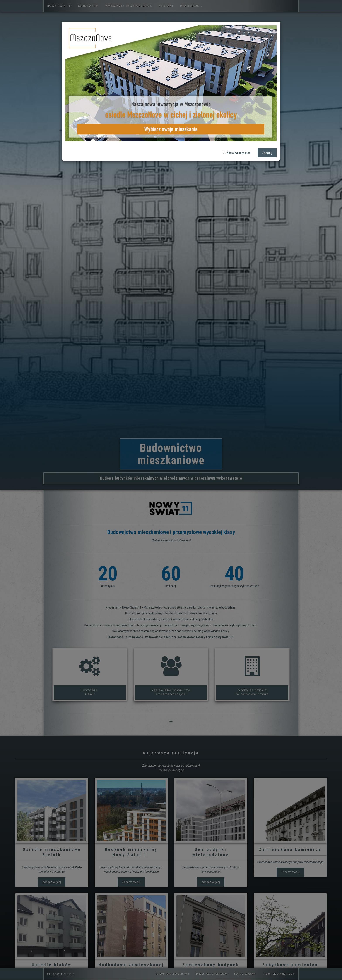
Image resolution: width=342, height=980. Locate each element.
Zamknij (267, 153)
